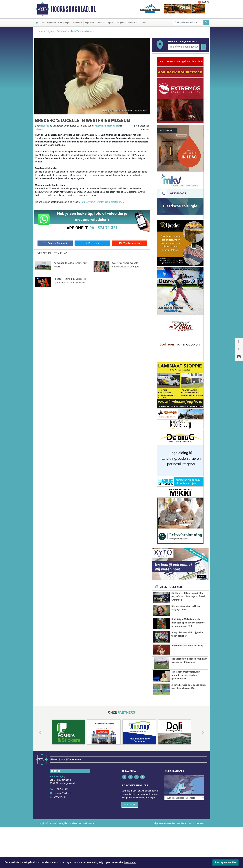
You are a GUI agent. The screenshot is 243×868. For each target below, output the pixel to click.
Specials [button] (100, 23)
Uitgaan (50, 31)
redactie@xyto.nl (62, 806)
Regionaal (89, 23)
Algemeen (51, 23)
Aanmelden (130, 817)
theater (108, 126)
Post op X (92, 243)
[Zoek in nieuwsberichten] (188, 23)
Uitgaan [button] (120, 23)
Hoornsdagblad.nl (73, 9)
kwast (116, 126)
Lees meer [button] (130, 862)
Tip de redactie (129, 243)
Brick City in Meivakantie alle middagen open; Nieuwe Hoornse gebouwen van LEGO (188, 623)
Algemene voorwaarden (164, 836)
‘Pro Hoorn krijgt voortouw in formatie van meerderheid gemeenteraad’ (186, 680)
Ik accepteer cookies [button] (226, 862)
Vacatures (133, 23)
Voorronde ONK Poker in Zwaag (187, 646)
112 (42, 23)
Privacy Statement (197, 836)
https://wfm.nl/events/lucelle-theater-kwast (103, 202)
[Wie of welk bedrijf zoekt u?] (184, 47)
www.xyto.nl (60, 810)
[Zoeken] (206, 23)
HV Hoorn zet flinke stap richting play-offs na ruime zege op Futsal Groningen (188, 597)
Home (40, 31)
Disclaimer (182, 836)
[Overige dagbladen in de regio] (184, 795)
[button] (37, 752)
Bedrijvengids (64, 23)
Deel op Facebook (55, 243)
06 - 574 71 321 (104, 228)
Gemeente (78, 23)
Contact (143, 23)
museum (99, 126)
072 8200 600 (61, 802)
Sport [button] (110, 23)
